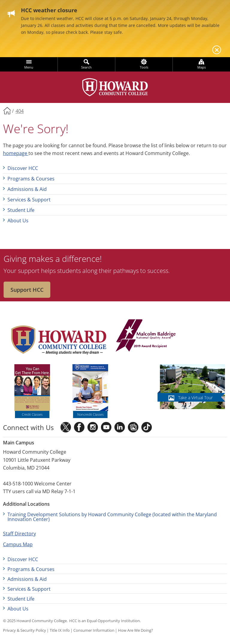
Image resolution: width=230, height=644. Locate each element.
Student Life (21, 210)
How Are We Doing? (136, 630)
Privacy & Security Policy (25, 630)
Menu (29, 67)
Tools (144, 67)
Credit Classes (32, 414)
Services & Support (29, 200)
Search (86, 67)
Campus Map (18, 544)
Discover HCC (23, 168)
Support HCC (27, 290)
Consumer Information (94, 630)
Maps (202, 67)
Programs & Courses (31, 179)
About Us (18, 221)
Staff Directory (19, 534)
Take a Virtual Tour (195, 398)
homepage (16, 153)
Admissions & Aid (27, 189)
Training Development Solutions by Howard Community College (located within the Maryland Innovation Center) (112, 517)
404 (20, 111)
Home (7, 110)
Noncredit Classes (90, 414)
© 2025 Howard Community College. (35, 621)
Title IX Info (60, 630)
